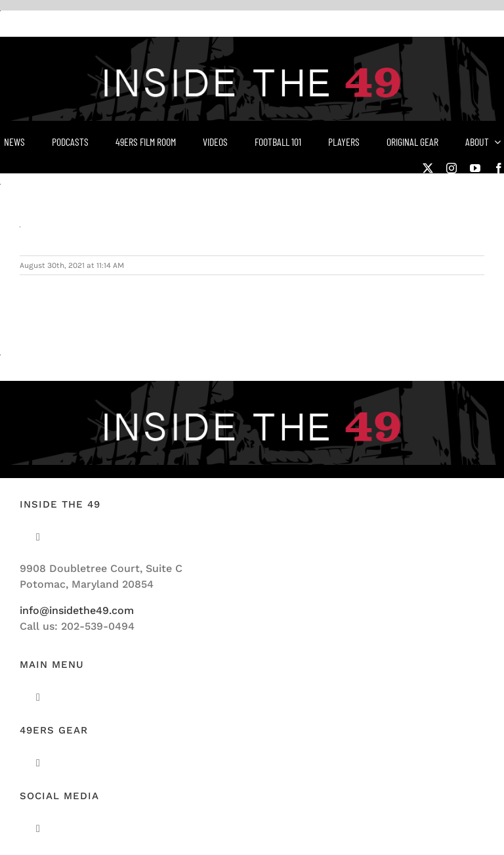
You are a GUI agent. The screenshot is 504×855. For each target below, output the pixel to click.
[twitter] (428, 168)
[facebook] (499, 168)
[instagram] (451, 168)
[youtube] (475, 168)
